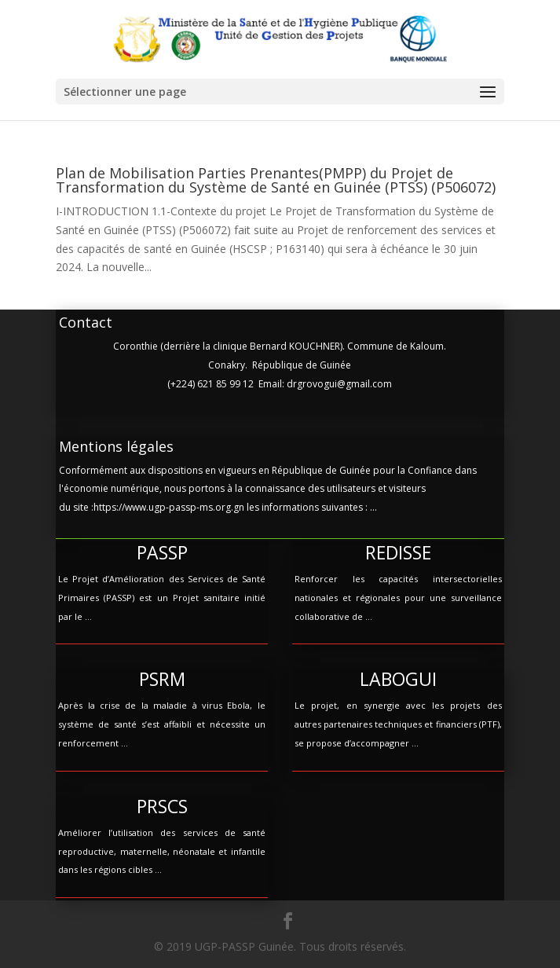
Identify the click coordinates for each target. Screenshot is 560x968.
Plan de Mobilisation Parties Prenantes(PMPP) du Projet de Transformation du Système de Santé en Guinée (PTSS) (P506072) (276, 180)
